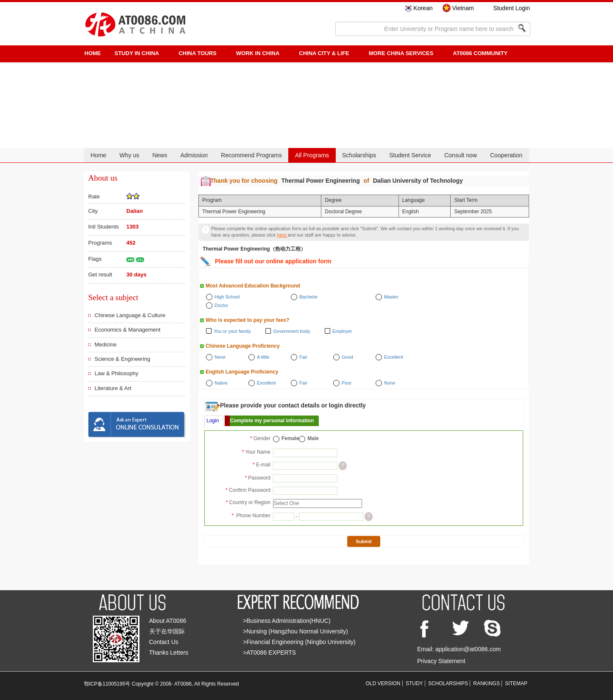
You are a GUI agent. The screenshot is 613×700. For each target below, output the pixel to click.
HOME (93, 53)
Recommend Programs (251, 155)
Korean (423, 8)
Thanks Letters (169, 653)
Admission (194, 155)
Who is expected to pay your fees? (247, 320)
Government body (291, 331)
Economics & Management (127, 330)
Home (98, 155)
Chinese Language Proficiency (243, 346)
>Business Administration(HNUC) (287, 621)
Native (221, 383)
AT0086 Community (480, 53)
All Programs (312, 155)
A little (263, 357)
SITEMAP (516, 683)
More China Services (401, 53)
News (160, 155)
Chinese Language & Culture (130, 315)
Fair (303, 357)
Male (313, 438)
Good (347, 357)
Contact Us (164, 642)
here (282, 235)
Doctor (221, 305)
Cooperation (506, 155)
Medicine (106, 344)
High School (227, 297)
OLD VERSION (383, 683)
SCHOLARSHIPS (448, 683)
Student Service (410, 155)
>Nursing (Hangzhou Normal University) (295, 631)
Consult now (461, 155)
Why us (130, 155)
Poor (347, 383)
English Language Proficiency (242, 372)
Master (391, 297)
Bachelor (308, 297)
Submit (364, 541)
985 (130, 260)
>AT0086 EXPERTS (269, 653)
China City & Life (324, 53)
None (220, 357)
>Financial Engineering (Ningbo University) (299, 642)
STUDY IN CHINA (137, 53)
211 (140, 260)
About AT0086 (168, 621)
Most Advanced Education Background (253, 286)
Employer (342, 331)
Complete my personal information (272, 421)
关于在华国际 (167, 631)
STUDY (414, 683)
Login (213, 421)
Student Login (512, 8)
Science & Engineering (123, 359)
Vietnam (463, 8)
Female (290, 438)
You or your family (232, 331)
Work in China (258, 53)
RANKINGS (486, 683)
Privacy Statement (441, 661)
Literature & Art (113, 388)
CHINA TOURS (198, 53)
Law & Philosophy (116, 373)
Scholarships (359, 155)
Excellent (394, 357)
